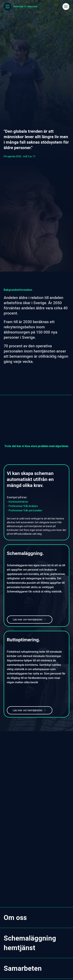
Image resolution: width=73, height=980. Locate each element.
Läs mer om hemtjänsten (28, 619)
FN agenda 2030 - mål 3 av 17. (20, 156)
